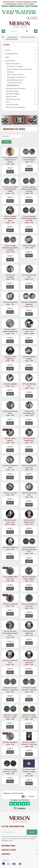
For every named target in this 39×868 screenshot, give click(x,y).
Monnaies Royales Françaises (15, 88)
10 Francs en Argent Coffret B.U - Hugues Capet (29, 772)
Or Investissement (11, 54)
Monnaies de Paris (13, 85)
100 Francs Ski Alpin (29, 246)
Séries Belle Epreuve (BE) (15, 80)
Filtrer (7, 142)
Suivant (32, 796)
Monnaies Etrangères (13, 94)
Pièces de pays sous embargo (15, 107)
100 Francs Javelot (10, 520)
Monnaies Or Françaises (15, 67)
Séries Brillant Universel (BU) (16, 77)
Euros (8, 102)
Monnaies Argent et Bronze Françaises (19, 69)
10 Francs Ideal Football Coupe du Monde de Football (10, 189)
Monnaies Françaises (13, 64)
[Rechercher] (20, 31)
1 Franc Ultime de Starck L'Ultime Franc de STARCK (10, 160)
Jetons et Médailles (12, 105)
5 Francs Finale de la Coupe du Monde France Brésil (29, 549)
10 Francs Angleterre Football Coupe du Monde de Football (29, 189)
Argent (7, 57)
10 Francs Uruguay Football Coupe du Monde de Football (10, 248)
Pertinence (6, 136)
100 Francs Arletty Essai (10, 547)
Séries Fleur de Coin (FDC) (15, 75)
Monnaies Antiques (12, 91)
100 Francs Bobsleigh (10, 384)
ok (32, 832)
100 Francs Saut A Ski (10, 493)
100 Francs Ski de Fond (10, 302)
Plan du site (5, 860)
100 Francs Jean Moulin (10, 604)
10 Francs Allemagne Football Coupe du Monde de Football (29, 218)
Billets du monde (11, 96)
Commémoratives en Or (15, 83)
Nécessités (11, 72)
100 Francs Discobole (29, 329)
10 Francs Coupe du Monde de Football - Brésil (10, 218)
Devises (8, 50)
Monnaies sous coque (13, 99)
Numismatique (10, 61)
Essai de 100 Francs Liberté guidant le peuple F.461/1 (10, 633)
